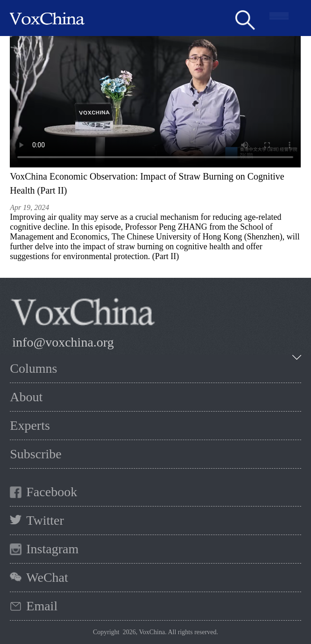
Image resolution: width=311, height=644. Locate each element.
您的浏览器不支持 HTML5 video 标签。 (155, 102)
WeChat (47, 577)
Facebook (52, 492)
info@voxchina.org (63, 342)
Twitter (45, 520)
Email (42, 606)
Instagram (52, 549)
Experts (30, 425)
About (26, 397)
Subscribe (35, 454)
